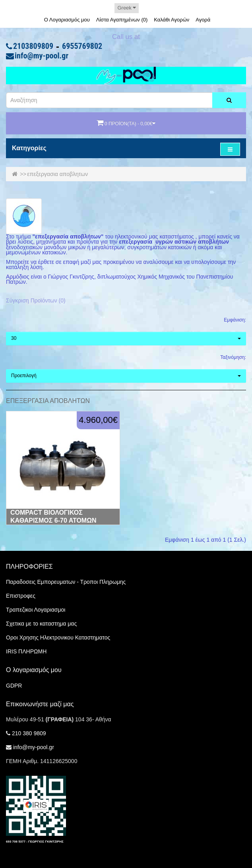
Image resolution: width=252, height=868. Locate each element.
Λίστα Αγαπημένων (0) (122, 20)
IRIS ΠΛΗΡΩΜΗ (26, 651)
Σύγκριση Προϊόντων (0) (36, 300)
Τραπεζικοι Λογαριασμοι (36, 610)
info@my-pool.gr (42, 56)
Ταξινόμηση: (233, 357)
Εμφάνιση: (235, 320)
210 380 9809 (29, 733)
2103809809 (33, 46)
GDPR (14, 686)
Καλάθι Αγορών (172, 20)
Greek (127, 8)
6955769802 (82, 46)
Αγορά (203, 20)
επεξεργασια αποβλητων (57, 174)
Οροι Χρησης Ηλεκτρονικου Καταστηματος (58, 637)
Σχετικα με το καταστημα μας (41, 624)
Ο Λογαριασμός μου (67, 20)
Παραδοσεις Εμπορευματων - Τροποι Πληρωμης (66, 582)
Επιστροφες (21, 596)
